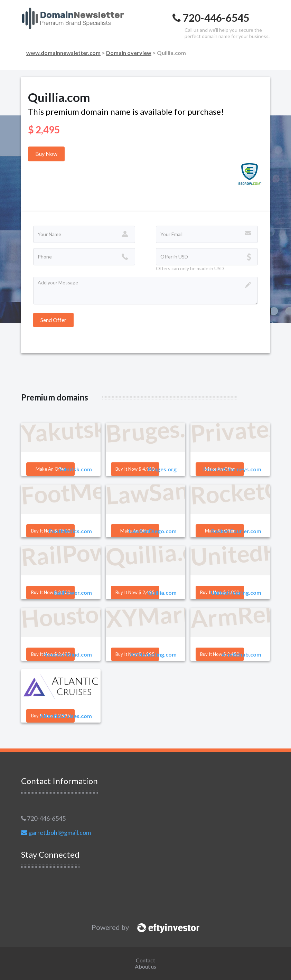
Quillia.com (162, 592)
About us (145, 966)
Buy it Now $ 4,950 (135, 469)
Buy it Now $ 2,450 (220, 654)
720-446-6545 (43, 818)
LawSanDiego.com (153, 531)
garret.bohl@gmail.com (56, 832)
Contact (145, 960)
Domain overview (129, 53)
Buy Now (46, 154)
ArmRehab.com (241, 654)
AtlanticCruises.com (66, 716)
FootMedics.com (70, 531)
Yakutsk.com (75, 469)
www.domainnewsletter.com (63, 53)
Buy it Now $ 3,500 (51, 592)
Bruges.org (162, 469)
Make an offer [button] (50, 469)
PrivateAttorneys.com (232, 469)
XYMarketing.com (153, 654)
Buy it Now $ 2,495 (135, 592)
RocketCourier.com (236, 531)
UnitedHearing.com (236, 592)
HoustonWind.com (68, 654)
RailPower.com (73, 592)
